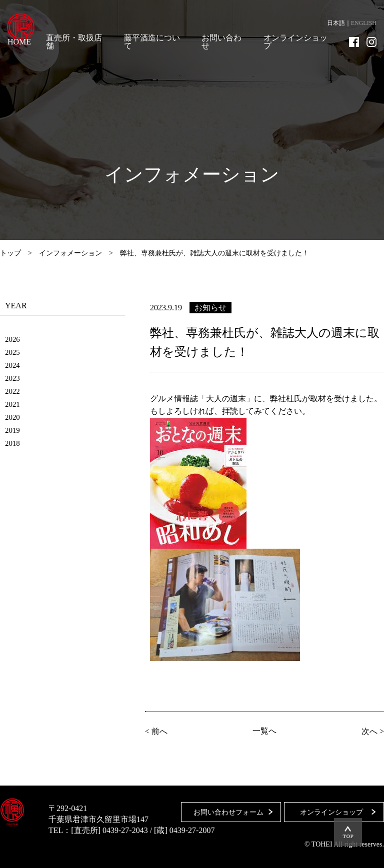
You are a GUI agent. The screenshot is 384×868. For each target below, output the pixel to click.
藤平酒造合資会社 (26, 30)
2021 (13, 404)
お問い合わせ (221, 42)
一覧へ (264, 731)
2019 (13, 430)
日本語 (336, 23)
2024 (13, 365)
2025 (13, 352)
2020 (13, 417)
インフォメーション (70, 253)
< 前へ (158, 731)
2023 (13, 378)
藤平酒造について (152, 42)
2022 (13, 391)
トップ (10, 253)
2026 (13, 339)
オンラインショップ (295, 42)
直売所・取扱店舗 (74, 42)
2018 (13, 443)
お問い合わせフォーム (224, 808)
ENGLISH (364, 23)
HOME (19, 42)
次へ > (371, 731)
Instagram (371, 42)
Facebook (354, 42)
